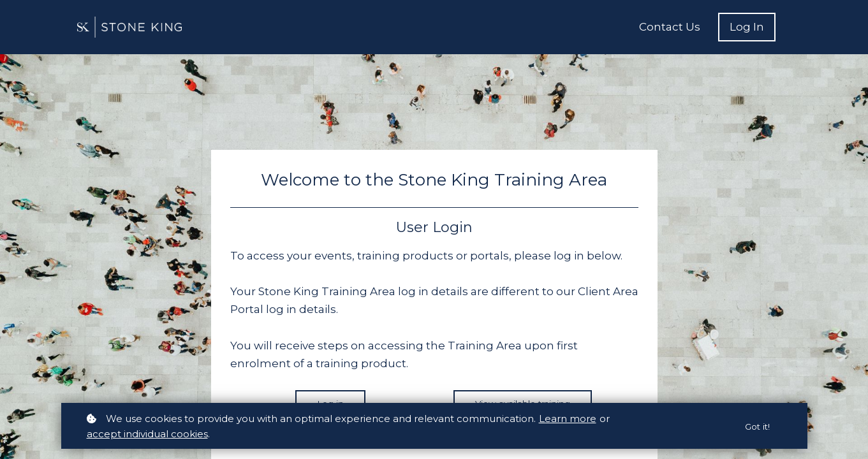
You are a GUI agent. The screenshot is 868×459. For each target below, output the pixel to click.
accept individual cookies (147, 434)
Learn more (568, 419)
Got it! (756, 426)
